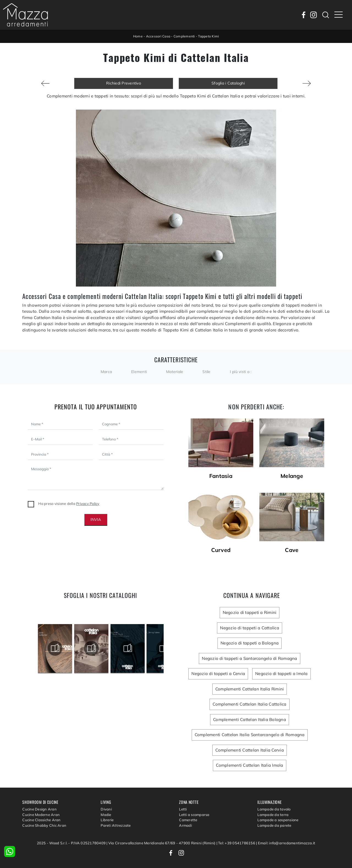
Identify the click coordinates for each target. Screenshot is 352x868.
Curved (221, 550)
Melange (292, 476)
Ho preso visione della (69, 504)
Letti (183, 809)
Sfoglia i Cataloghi (228, 83)
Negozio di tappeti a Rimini (250, 612)
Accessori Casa (158, 36)
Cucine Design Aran (39, 809)
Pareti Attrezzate (116, 825)
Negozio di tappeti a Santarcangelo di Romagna (249, 658)
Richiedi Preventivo (124, 83)
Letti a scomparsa (194, 815)
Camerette (188, 820)
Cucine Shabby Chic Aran (44, 825)
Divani (106, 809)
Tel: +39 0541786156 (237, 843)
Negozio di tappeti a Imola (281, 674)
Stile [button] (206, 372)
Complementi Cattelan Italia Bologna (250, 719)
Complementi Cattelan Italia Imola (249, 765)
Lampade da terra (273, 815)
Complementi (184, 36)
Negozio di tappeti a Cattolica (250, 628)
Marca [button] (106, 372)
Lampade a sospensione (278, 820)
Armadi (185, 825)
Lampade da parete (274, 825)
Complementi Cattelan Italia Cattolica (249, 704)
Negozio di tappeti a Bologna (250, 643)
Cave (292, 550)
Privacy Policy (88, 504)
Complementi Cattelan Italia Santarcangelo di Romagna (250, 735)
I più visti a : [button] (241, 372)
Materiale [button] (175, 372)
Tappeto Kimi (208, 36)
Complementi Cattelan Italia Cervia (250, 750)
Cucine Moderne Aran (41, 815)
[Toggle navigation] (339, 15)
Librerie (107, 820)
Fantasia (221, 476)
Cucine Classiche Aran (41, 820)
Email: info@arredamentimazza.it (287, 843)
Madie (106, 815)
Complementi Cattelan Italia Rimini (250, 689)
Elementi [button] (139, 372)
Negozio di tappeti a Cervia (218, 674)
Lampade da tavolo (274, 809)
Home (138, 36)
